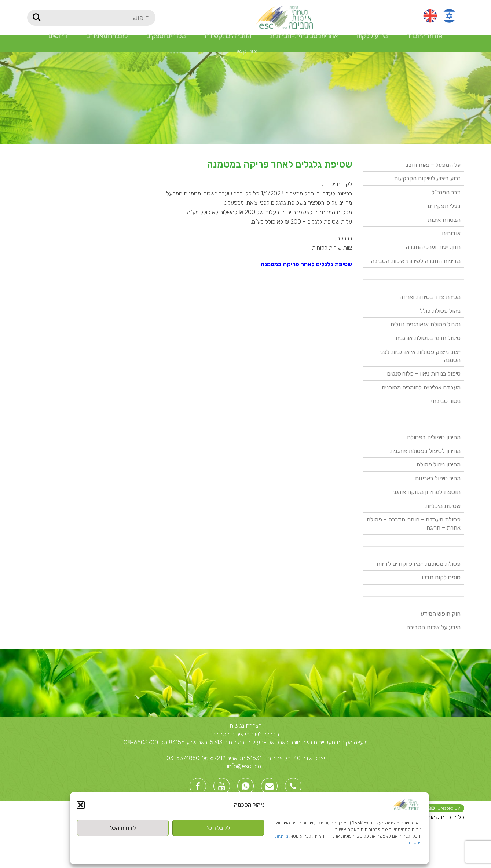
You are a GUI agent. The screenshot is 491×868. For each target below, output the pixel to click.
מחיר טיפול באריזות (438, 478)
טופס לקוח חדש (441, 577)
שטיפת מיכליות (443, 506)
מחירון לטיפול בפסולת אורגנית (425, 451)
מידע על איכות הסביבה (433, 627)
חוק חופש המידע (441, 614)
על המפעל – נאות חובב (433, 165)
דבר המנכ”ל (446, 192)
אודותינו (451, 233)
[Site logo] (284, 17)
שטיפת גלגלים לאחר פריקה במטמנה (306, 264)
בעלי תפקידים (444, 206)
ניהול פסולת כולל (440, 311)
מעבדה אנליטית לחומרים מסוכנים (421, 387)
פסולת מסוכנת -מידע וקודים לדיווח (419, 564)
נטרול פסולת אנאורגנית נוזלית (425, 324)
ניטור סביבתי (446, 401)
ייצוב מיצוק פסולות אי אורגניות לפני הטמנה (420, 356)
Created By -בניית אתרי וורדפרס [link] (415, 808)
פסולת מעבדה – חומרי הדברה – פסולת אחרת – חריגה (413, 523)
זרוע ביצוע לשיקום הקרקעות (427, 178)
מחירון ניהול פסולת (438, 464)
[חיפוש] (91, 18)
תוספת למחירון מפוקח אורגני (427, 492)
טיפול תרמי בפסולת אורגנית (428, 338)
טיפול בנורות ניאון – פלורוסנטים (424, 373)
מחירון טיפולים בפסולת (434, 437)
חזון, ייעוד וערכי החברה (433, 247)
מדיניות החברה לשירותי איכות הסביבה (416, 261)
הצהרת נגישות (246, 726)
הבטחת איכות (444, 220)
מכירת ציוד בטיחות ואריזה (430, 297)
